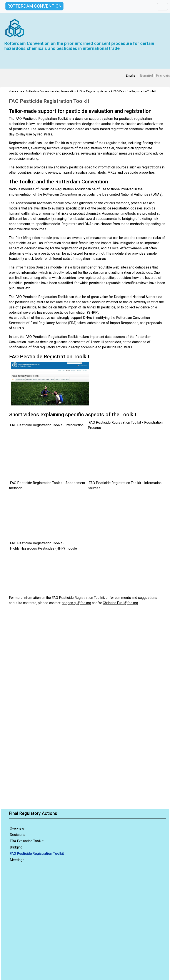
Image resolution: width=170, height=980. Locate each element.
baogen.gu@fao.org (76, 603)
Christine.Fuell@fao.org (120, 603)
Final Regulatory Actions (95, 91)
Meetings (17, 860)
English (132, 75)
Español (147, 75)
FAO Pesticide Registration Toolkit (37, 854)
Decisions (17, 835)
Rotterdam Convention (40, 91)
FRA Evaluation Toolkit (27, 841)
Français (163, 75)
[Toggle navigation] (162, 7)
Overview (17, 828)
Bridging (16, 847)
